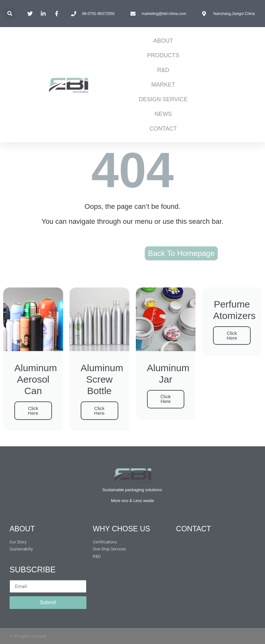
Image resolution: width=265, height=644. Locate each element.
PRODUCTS (163, 55)
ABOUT (163, 41)
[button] (10, 14)
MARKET (163, 85)
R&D (163, 70)
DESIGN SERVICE (163, 99)
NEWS (163, 114)
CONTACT (163, 129)
